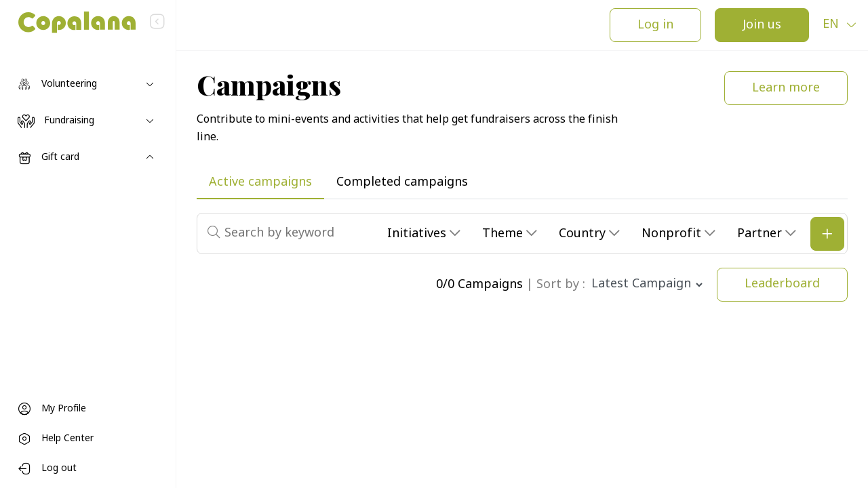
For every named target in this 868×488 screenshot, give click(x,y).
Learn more (786, 88)
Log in (655, 25)
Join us (762, 25)
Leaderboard (782, 284)
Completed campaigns (402, 183)
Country (584, 234)
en (832, 25)
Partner (761, 234)
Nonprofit (673, 234)
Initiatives (418, 234)
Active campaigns (260, 183)
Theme (504, 234)
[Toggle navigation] (88, 85)
